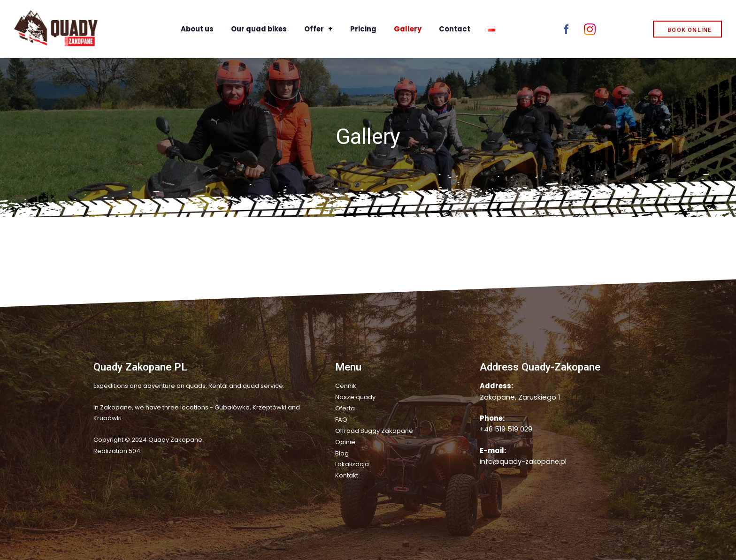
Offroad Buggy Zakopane (374, 429)
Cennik (346, 386)
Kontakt (347, 473)
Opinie (345, 440)
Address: (496, 386)
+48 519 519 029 (506, 429)
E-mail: (493, 450)
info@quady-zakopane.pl (524, 461)
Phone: (492, 418)
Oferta (345, 408)
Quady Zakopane (175, 440)
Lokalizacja (352, 462)
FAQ (341, 419)
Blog (342, 451)
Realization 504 (117, 451)
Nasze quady (355, 397)
